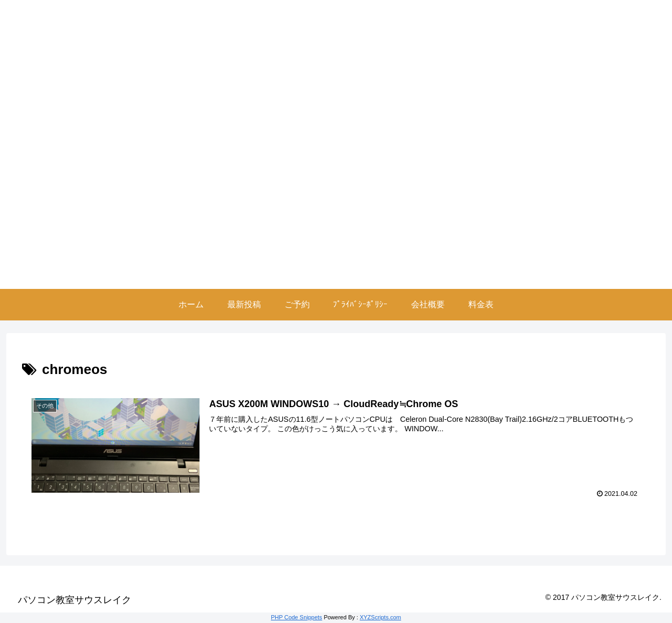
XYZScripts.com (380, 617)
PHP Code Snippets (297, 617)
